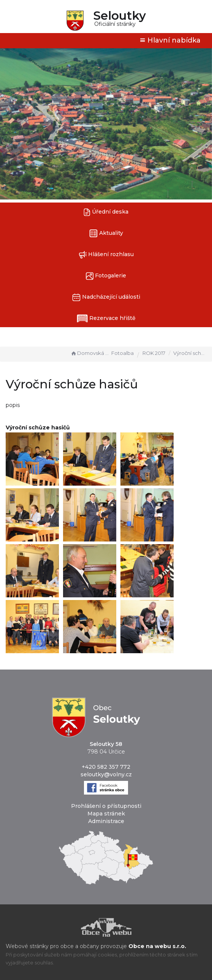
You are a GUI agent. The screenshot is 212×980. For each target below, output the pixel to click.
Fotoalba (123, 353)
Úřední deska (106, 212)
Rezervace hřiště (106, 318)
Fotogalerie (106, 276)
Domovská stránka (90, 353)
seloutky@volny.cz (106, 774)
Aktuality (106, 234)
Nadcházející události (106, 297)
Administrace (106, 821)
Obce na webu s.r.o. (157, 946)
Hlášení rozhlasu (106, 255)
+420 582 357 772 (106, 767)
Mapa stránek (106, 814)
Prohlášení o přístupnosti (106, 806)
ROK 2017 (154, 353)
